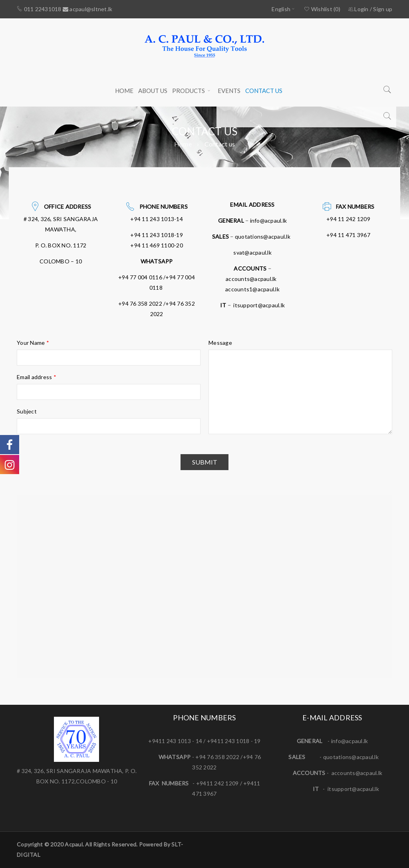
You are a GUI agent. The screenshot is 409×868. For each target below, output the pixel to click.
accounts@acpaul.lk (251, 279)
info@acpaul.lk (269, 220)
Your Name (33, 343)
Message (220, 343)
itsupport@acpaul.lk (259, 305)
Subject (27, 411)
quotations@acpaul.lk (263, 236)
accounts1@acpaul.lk (252, 289)
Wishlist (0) (322, 9)
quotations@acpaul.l (349, 757)
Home (183, 144)
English (281, 9)
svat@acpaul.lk (252, 252)
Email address (37, 377)
